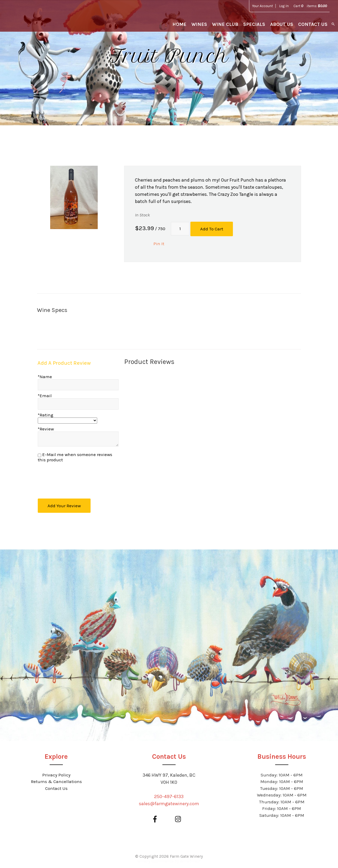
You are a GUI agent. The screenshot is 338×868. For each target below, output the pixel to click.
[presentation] (78, 477)
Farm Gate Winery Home (37, 18)
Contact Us (313, 24)
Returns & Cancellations (56, 780)
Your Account (262, 6)
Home (179, 24)
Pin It (159, 243)
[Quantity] (180, 229)
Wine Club (225, 24)
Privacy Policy (56, 773)
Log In (284, 6)
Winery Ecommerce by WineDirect (169, 860)
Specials (254, 24)
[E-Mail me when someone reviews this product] (39, 455)
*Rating (46, 414)
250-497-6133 (169, 795)
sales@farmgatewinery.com (169, 802)
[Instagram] (178, 818)
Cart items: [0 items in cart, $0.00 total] (310, 6)
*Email (45, 395)
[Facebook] (155, 818)
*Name (45, 376)
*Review (46, 428)
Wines (199, 24)
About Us (282, 24)
